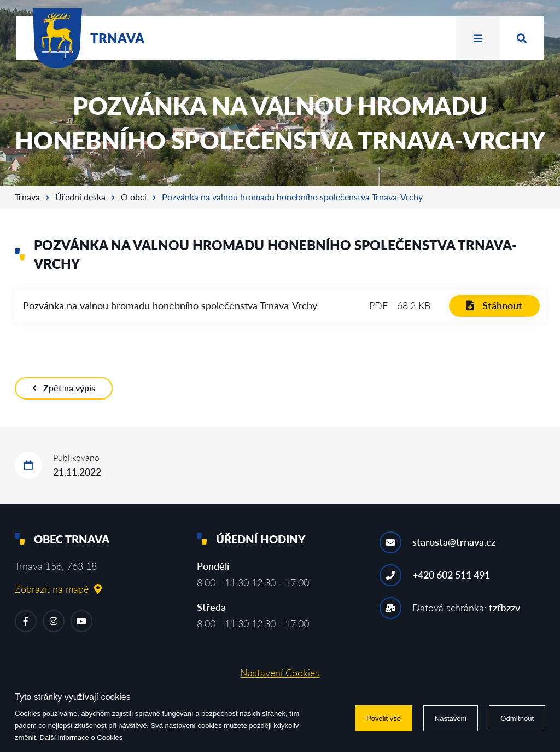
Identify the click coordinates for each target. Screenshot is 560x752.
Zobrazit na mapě (58, 589)
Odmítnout (517, 718)
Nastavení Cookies (280, 673)
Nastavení (451, 718)
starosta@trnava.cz (454, 542)
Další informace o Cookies (81, 737)
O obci (134, 197)
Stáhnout (494, 305)
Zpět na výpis (64, 388)
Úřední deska (80, 197)
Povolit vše (384, 718)
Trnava (27, 197)
